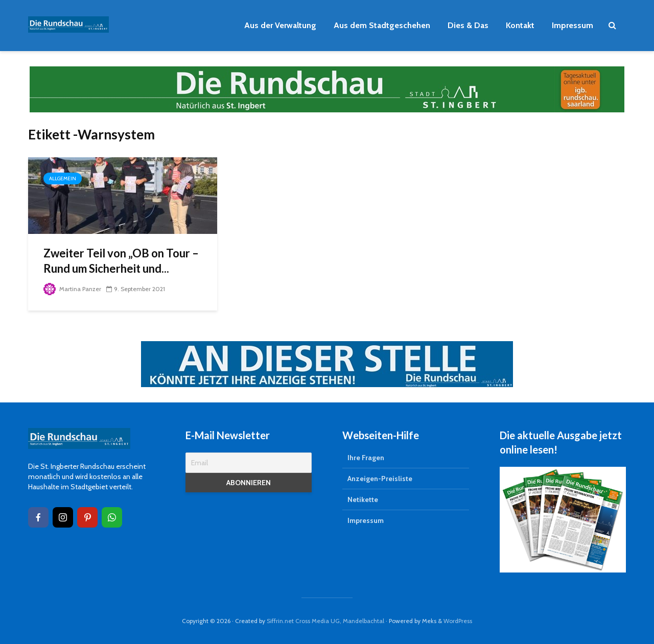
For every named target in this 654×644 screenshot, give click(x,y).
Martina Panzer (72, 289)
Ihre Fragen (366, 458)
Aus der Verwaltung (280, 25)
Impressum (573, 25)
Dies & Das (468, 25)
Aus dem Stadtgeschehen (382, 25)
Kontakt (520, 25)
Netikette (363, 499)
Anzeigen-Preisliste (380, 479)
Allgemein (63, 178)
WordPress (458, 621)
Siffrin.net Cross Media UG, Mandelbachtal (325, 621)
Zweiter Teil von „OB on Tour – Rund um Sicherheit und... (121, 261)
